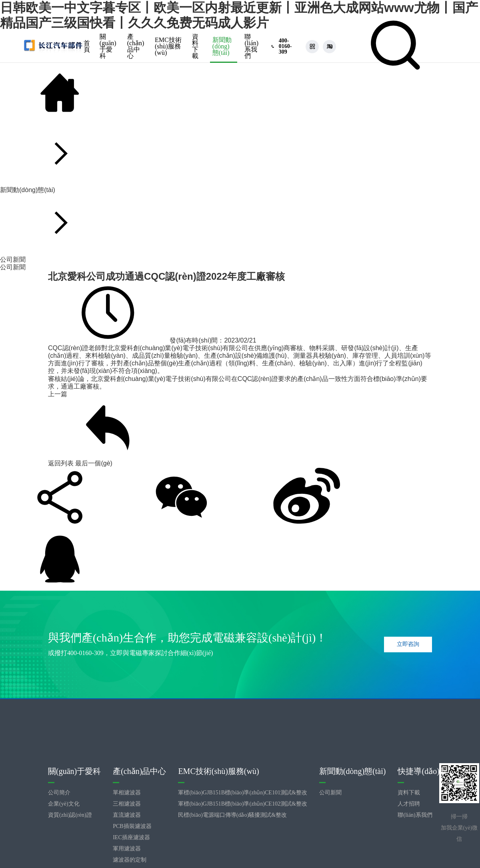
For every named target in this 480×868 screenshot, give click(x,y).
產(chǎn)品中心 (136, 46)
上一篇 (58, 394)
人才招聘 (409, 804)
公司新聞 (13, 267)
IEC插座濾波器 (131, 837)
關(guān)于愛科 (108, 46)
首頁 (87, 46)
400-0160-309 (85, 653)
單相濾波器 (127, 793)
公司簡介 (59, 793)
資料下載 (195, 46)
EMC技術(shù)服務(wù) (168, 46)
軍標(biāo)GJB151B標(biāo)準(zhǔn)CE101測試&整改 (242, 793)
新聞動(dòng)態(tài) (222, 46)
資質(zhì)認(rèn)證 (70, 815)
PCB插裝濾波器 (132, 826)
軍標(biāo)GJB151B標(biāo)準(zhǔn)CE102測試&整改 (242, 804)
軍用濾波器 (127, 849)
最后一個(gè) (94, 463)
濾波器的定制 (130, 860)
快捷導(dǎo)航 (422, 771)
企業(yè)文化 (64, 804)
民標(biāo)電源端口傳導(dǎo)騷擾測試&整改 (232, 815)
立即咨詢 (408, 644)
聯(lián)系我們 (251, 46)
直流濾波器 (127, 815)
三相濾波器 (127, 804)
